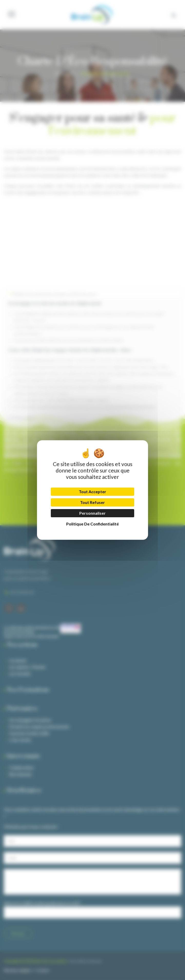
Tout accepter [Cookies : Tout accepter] (92, 492)
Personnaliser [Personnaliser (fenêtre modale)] (92, 513)
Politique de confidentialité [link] (92, 524)
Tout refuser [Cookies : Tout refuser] (92, 502)
